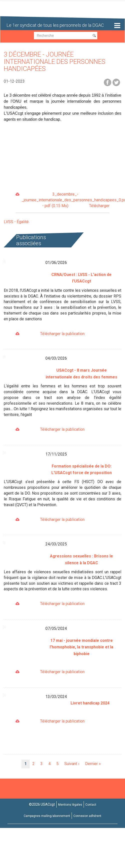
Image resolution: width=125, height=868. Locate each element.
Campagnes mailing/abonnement (47, 816)
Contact (91, 805)
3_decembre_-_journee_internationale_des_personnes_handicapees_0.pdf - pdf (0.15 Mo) (65, 200)
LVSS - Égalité (16, 222)
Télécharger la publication (62, 334)
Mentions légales (70, 805)
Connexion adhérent (87, 816)
